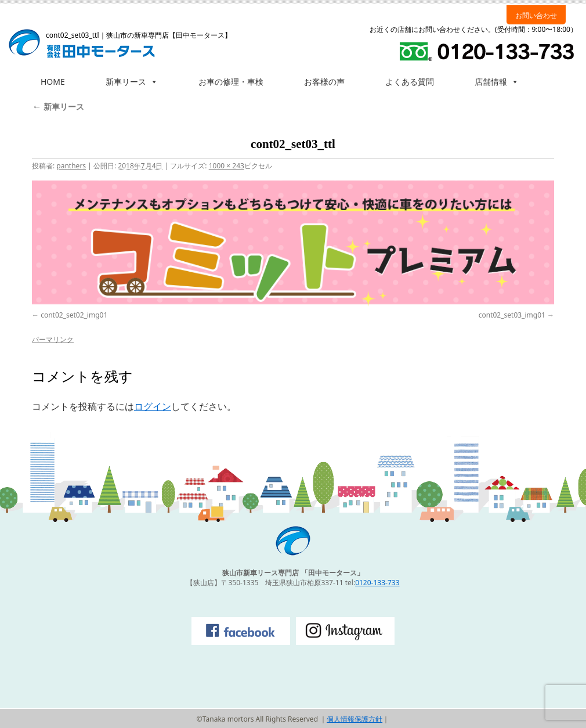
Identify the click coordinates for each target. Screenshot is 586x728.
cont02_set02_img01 (74, 315)
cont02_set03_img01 (512, 315)
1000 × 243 (227, 166)
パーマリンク (53, 339)
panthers (71, 166)
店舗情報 (497, 82)
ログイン (153, 406)
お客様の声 (324, 82)
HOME (53, 82)
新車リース (132, 82)
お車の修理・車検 (231, 82)
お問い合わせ (536, 15)
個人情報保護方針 (355, 719)
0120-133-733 (377, 583)
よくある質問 (410, 82)
